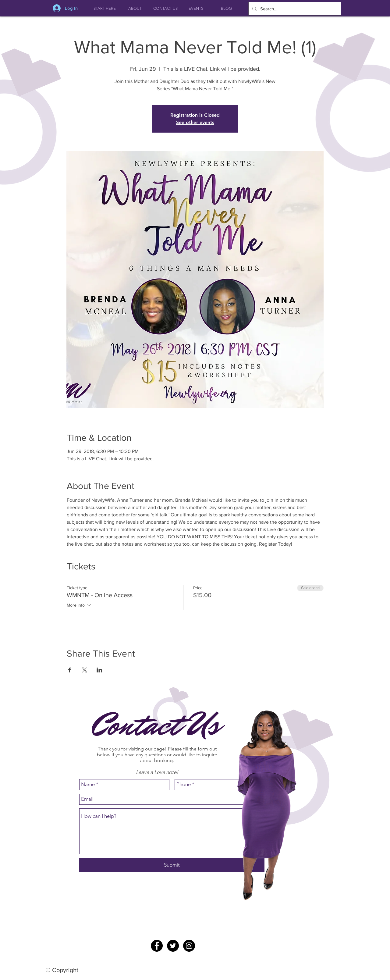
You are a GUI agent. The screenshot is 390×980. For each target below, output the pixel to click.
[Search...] (294, 9)
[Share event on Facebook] (70, 670)
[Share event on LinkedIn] (99, 670)
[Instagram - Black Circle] (189, 946)
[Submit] (172, 865)
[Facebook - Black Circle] (157, 946)
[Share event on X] (85, 670)
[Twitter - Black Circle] (173, 946)
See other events (195, 122)
